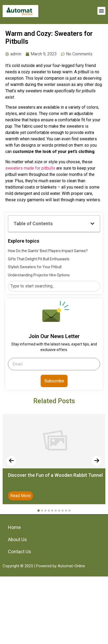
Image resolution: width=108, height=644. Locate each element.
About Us (17, 539)
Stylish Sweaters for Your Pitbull (35, 267)
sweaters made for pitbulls (30, 168)
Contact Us (20, 552)
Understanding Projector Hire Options (39, 275)
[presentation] (11, 461)
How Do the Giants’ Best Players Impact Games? (48, 251)
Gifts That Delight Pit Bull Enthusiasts (39, 259)
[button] (101, 11)
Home (14, 527)
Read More (20, 496)
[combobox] (54, 286)
